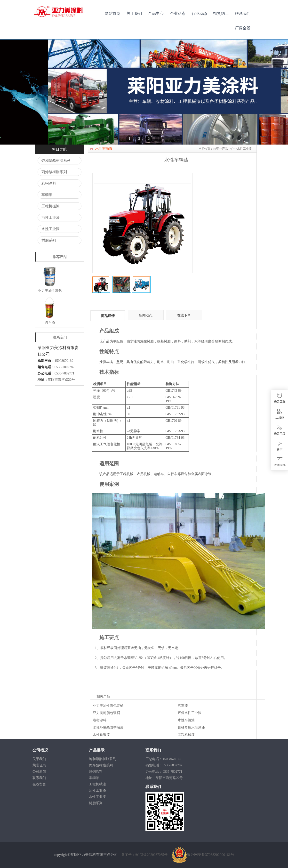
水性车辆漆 (186, 720)
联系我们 (243, 13)
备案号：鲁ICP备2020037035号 (145, 855)
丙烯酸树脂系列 (54, 172)
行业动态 (199, 13)
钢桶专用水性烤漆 (191, 727)
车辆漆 (47, 195)
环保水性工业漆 (190, 713)
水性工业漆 (51, 229)
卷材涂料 (100, 720)
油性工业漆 (51, 218)
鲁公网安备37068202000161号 (203, 855)
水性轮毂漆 (101, 735)
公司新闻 (39, 772)
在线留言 (39, 784)
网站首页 (112, 13)
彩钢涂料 (49, 183)
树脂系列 (49, 240)
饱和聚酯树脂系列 (56, 161)
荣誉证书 (39, 765)
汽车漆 (183, 706)
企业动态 (178, 13)
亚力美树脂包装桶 (106, 713)
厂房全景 (243, 28)
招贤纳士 (221, 13)
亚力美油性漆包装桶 (108, 706)
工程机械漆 (51, 206)
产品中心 (156, 13)
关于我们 (134, 13)
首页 (216, 149)
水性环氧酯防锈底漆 (108, 727)
